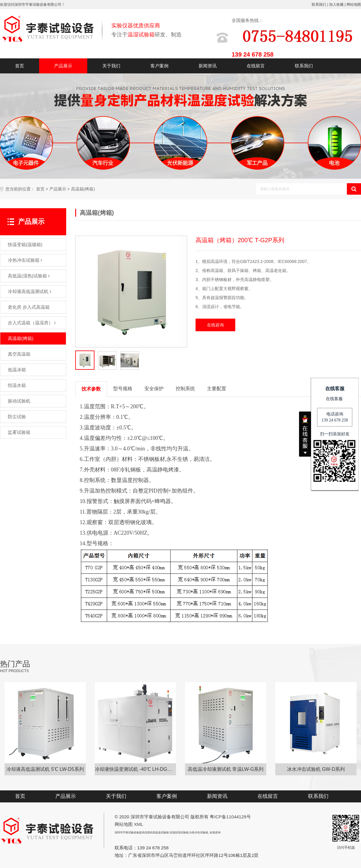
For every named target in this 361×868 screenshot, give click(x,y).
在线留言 (256, 66)
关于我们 (111, 66)
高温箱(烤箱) (83, 189)
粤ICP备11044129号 (230, 817)
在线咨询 (215, 325)
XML (139, 824)
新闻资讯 (208, 66)
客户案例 (159, 66)
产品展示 (63, 66)
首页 (20, 66)
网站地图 (354, 5)
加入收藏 (336, 5)
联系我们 (319, 5)
